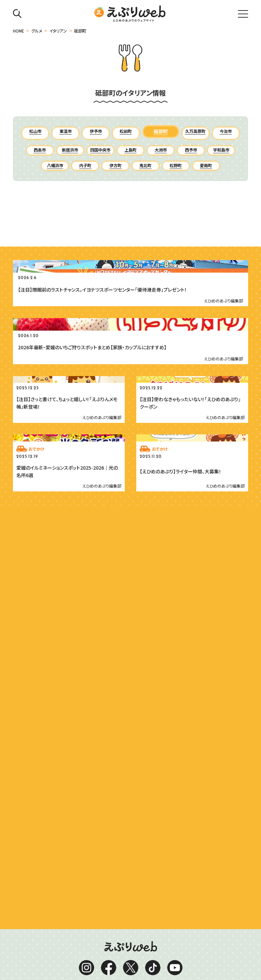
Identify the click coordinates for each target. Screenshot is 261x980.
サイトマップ (170, 945)
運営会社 (88, 945)
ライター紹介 (162, 955)
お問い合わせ (126, 955)
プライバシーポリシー (128, 945)
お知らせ (95, 955)
